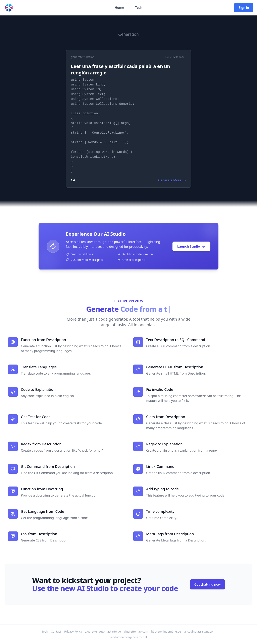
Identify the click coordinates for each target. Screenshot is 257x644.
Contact (56, 631)
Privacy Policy (73, 631)
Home (119, 8)
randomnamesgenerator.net (128, 637)
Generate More (172, 180)
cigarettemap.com (136, 631)
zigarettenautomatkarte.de (103, 631)
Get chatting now (208, 584)
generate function (83, 57)
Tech (139, 8)
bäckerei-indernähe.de (166, 631)
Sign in (244, 8)
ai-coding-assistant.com (200, 631)
